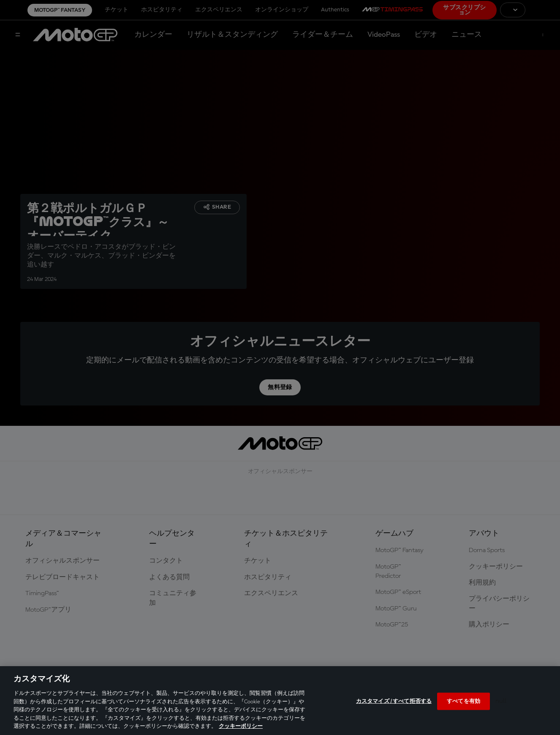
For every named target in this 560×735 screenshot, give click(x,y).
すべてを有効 (463, 701)
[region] (280, 701)
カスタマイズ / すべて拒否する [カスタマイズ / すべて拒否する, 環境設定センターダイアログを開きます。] (394, 701)
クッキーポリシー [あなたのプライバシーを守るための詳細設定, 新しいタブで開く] (241, 726)
